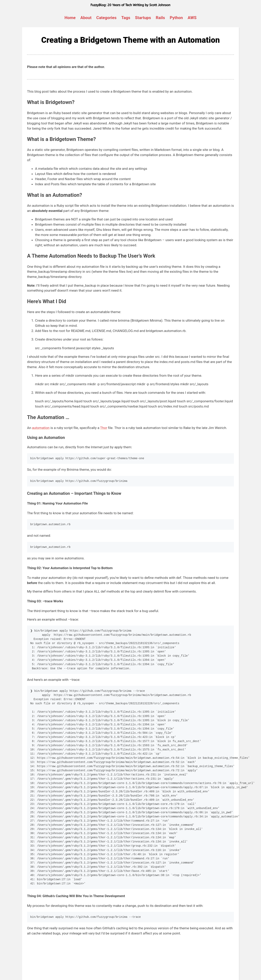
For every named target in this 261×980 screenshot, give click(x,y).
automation (41, 428)
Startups (143, 18)
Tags (126, 18)
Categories (106, 18)
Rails (160, 18)
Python (176, 18)
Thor (104, 428)
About (86, 18)
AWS (192, 18)
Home (70, 18)
